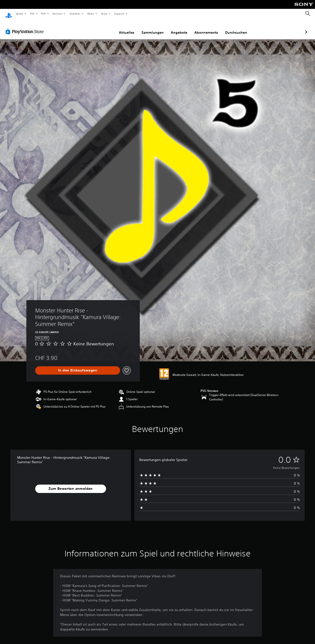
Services (57, 14)
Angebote (153, 28)
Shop (104, 14)
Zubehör (75, 14)
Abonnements (180, 28)
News (91, 14)
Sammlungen (126, 28)
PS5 (32, 14)
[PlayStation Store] (26, 27)
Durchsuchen (210, 28)
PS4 (44, 14)
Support (119, 14)
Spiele (19, 14)
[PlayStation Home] (9, 14)
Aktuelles (101, 28)
